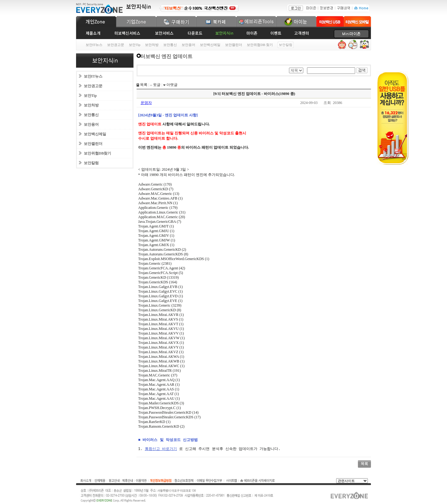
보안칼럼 (91, 163)
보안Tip (135, 45)
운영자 (146, 103)
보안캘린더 (234, 45)
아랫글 (172, 85)
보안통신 (170, 45)
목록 (143, 85)
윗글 (156, 85)
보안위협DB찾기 (98, 153)
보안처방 (152, 45)
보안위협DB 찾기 (260, 45)
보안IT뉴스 (94, 45)
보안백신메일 (210, 45)
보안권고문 (116, 45)
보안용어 (188, 45)
